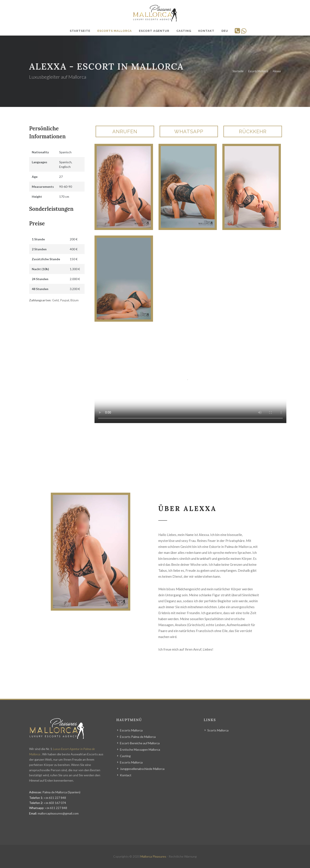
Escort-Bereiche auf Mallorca (140, 743)
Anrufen (125, 131)
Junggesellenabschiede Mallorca (142, 769)
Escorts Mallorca (131, 730)
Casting (125, 756)
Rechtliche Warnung (183, 856)
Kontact (126, 775)
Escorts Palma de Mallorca (138, 737)
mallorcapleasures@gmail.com (58, 813)
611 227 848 (55, 798)
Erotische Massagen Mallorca (140, 749)
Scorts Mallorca (218, 730)
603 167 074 (55, 803)
